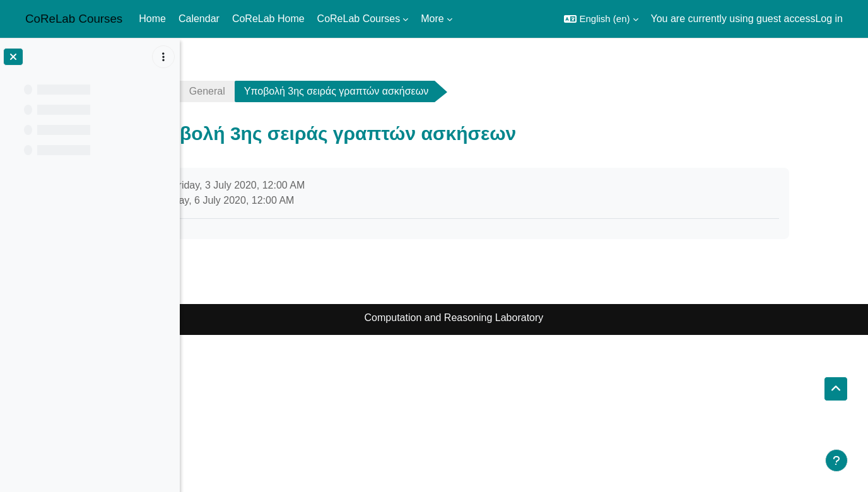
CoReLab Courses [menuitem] (359, 19)
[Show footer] (836, 460)
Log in (829, 19)
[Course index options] (163, 57)
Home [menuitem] (152, 19)
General (292, 91)
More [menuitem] (432, 19)
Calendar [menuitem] (199, 19)
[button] (601, 19)
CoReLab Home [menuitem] (268, 19)
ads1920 (223, 91)
